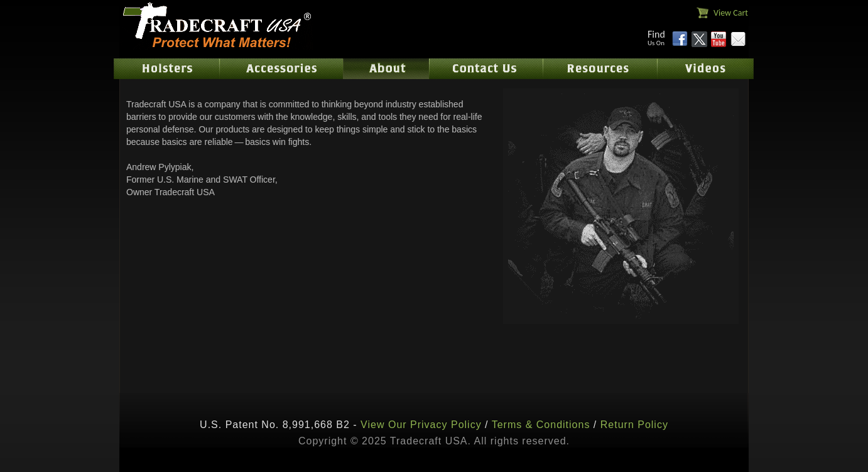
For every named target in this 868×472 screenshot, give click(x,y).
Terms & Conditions (541, 425)
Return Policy (634, 425)
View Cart (731, 13)
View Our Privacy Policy (421, 425)
